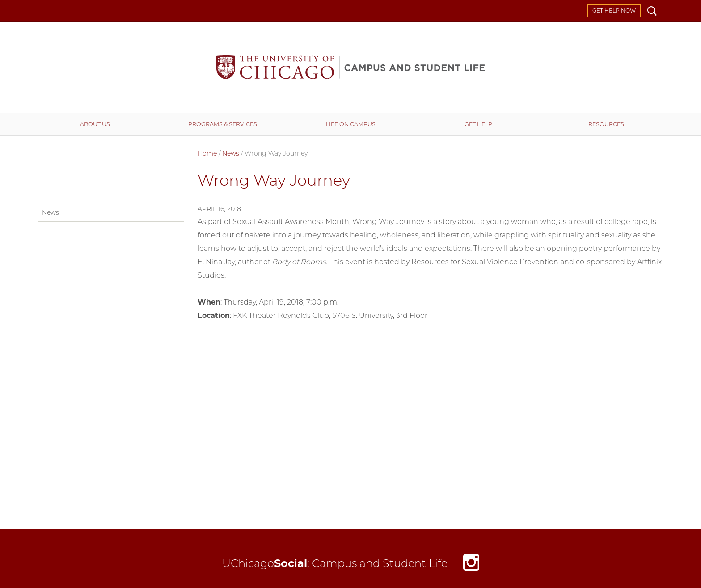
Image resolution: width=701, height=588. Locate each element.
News (231, 153)
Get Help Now (614, 11)
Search (652, 12)
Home (207, 153)
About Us (95, 124)
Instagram (471, 565)
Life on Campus (351, 124)
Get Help (478, 124)
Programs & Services (223, 124)
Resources (606, 124)
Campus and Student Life (350, 67)
